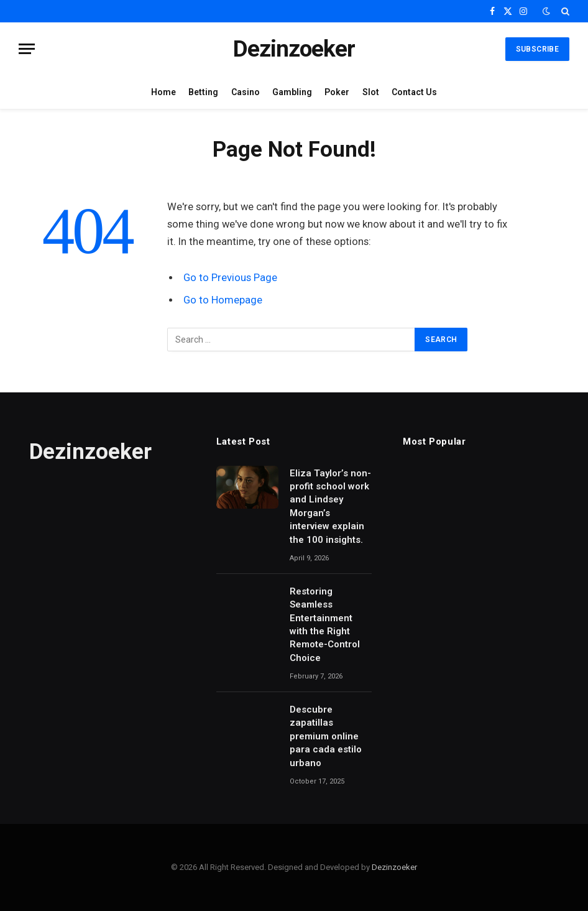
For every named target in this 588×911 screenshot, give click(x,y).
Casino (246, 92)
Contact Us (414, 92)
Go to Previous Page (230, 278)
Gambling (292, 92)
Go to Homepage (223, 300)
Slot (371, 92)
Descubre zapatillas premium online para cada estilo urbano (326, 736)
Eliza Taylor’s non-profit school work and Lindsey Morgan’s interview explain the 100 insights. (330, 506)
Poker (337, 92)
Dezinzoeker (394, 867)
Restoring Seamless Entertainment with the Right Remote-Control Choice (325, 625)
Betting (203, 92)
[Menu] (27, 49)
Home (163, 92)
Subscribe (537, 49)
